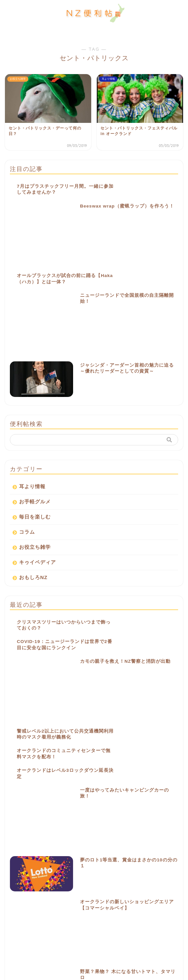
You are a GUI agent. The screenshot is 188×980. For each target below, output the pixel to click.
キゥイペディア (38, 456)
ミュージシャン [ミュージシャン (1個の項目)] (44, 849)
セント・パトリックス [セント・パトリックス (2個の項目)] (146, 831)
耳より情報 (32, 380)
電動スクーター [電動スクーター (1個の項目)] (162, 867)
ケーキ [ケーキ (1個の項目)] (47, 831)
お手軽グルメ (35, 395)
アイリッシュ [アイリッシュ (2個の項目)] (82, 813)
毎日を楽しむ (35, 410)
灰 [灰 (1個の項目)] (41, 867)
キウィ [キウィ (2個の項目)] (147, 822)
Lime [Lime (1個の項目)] (34, 813)
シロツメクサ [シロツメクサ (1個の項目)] (107, 831)
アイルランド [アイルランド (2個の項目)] (114, 813)
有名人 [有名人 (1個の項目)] (98, 858)
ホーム (22, 908)
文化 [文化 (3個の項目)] (77, 858)
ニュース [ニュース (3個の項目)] (39, 840)
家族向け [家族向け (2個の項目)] (36, 858)
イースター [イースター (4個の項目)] (18, 822)
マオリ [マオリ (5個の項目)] (15, 849)
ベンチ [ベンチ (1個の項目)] (153, 840)
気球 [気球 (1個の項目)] (138, 858)
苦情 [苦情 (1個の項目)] (93, 867)
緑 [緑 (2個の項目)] (57, 867)
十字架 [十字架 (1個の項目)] (169, 849)
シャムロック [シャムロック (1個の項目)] (75, 831)
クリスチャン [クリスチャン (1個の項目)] (20, 831)
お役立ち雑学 (35, 441)
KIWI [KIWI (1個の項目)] (14, 813)
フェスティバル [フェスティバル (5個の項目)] (98, 840)
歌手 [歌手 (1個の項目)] (119, 858)
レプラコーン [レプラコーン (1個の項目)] (103, 849)
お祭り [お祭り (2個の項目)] (55, 813)
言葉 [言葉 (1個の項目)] (112, 867)
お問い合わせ (30, 938)
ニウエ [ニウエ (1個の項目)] (15, 840)
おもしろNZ (33, 471)
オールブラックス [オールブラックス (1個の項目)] (117, 822)
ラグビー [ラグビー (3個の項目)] (75, 849)
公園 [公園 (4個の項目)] (148, 849)
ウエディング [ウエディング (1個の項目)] (49, 822)
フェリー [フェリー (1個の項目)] (129, 840)
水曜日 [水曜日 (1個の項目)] (158, 858)
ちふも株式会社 (130, 973)
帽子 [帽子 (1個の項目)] (58, 858)
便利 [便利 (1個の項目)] (129, 849)
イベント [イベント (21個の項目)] (144, 813)
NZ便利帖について (36, 923)
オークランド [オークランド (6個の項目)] (81, 822)
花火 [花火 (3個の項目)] (74, 867)
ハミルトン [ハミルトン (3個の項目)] (67, 840)
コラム (27, 425)
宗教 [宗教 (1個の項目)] (13, 858)
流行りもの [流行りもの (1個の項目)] (18, 867)
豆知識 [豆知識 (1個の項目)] (133, 867)
